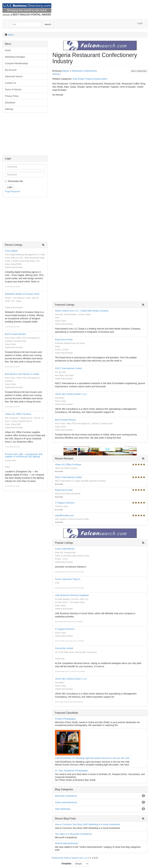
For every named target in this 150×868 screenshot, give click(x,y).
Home (11, 35)
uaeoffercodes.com (64, 515)
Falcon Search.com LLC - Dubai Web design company (82, 311)
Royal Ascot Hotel (64, 339)
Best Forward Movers (15, 334)
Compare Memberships (17, 63)
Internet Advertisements (67, 843)
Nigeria (66, 71)
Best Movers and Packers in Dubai (22, 374)
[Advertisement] (25, 136)
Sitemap (9, 109)
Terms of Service (13, 89)
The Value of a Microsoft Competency (73, 834)
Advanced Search (14, 76)
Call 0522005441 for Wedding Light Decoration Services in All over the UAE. (93, 758)
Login (140, 23)
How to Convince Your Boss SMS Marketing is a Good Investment (87, 824)
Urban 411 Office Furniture (18, 414)
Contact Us (10, 83)
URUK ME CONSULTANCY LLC (71, 394)
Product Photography (65, 719)
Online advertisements (66, 802)
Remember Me (15, 181)
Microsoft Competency (66, 796)
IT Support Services (65, 503)
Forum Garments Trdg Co (68, 579)
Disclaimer (10, 103)
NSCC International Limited (68, 368)
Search (48, 24)
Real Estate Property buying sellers (90, 79)
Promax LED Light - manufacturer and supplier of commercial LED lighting (24, 455)
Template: (67, 864)
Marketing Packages (15, 57)
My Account (11, 70)
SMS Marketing (63, 809)
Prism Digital (11, 251)
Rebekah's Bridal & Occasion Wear (22, 294)
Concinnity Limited (64, 648)
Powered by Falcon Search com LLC (70, 858)
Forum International (65, 549)
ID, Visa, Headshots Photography (71, 771)
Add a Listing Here (139, 71)
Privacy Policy (12, 96)
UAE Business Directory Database (72, 595)
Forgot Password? (13, 192)
